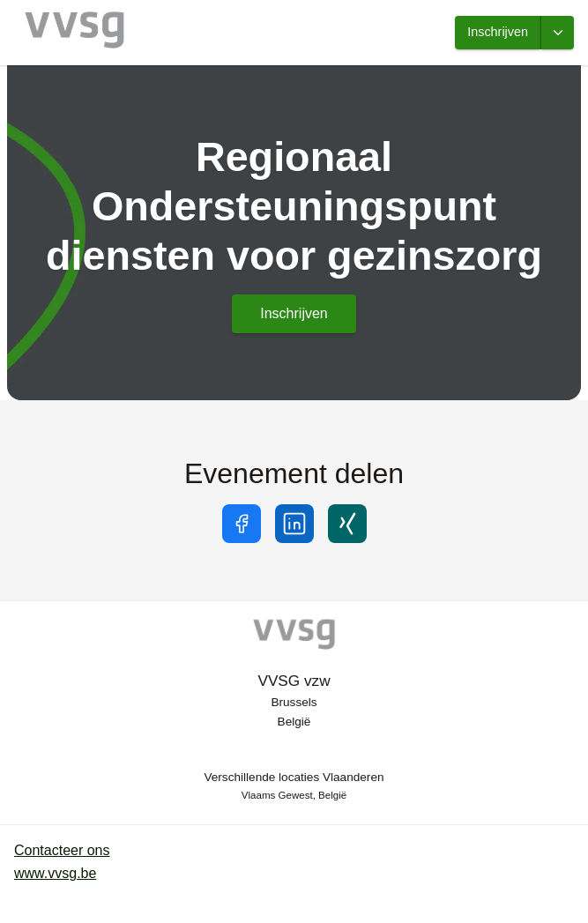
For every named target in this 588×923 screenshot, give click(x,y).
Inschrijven (498, 32)
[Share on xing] (347, 524)
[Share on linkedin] (294, 524)
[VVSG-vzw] (294, 636)
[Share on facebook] (242, 524)
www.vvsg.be (55, 873)
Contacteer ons (62, 850)
